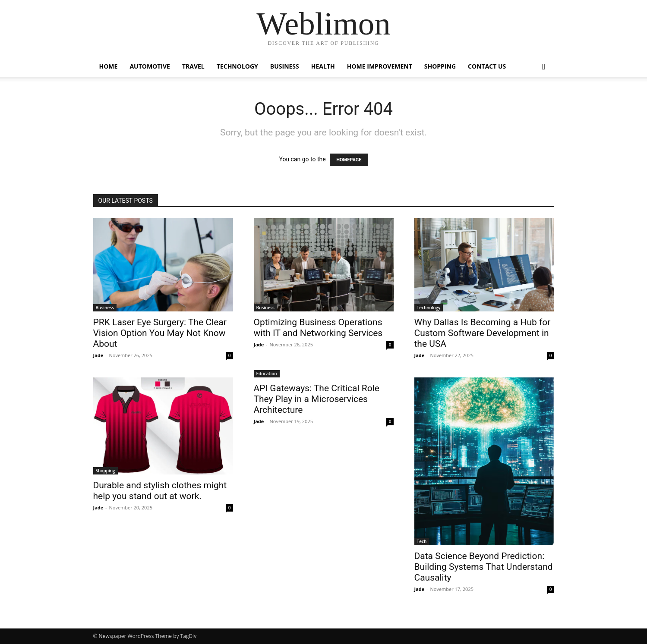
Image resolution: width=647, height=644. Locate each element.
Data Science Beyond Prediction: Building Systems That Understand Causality (484, 567)
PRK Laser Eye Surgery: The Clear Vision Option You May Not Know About (160, 333)
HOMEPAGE (349, 160)
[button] (544, 67)
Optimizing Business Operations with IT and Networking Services (318, 328)
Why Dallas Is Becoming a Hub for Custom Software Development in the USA (483, 333)
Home (109, 66)
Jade (98, 355)
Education (267, 374)
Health (323, 66)
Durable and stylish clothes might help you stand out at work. (160, 491)
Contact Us (487, 66)
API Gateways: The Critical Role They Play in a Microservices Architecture (317, 399)
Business (285, 66)
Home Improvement (380, 66)
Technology (237, 66)
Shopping (440, 66)
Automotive (150, 66)
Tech (422, 541)
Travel (193, 66)
